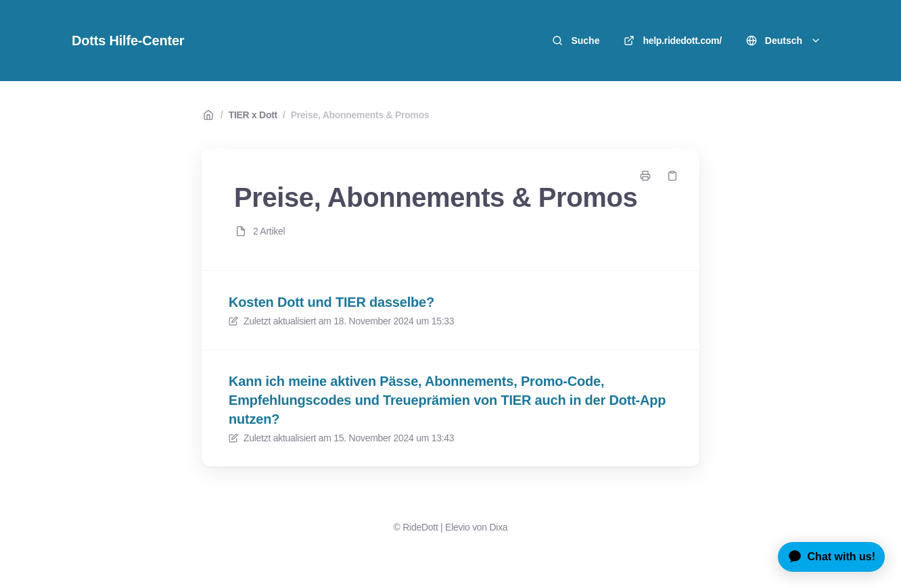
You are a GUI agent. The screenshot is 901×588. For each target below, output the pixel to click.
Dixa (498, 527)
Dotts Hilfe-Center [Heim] (128, 41)
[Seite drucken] (645, 176)
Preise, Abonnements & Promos (360, 115)
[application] (826, 557)
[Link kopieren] (672, 176)
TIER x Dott (253, 115)
